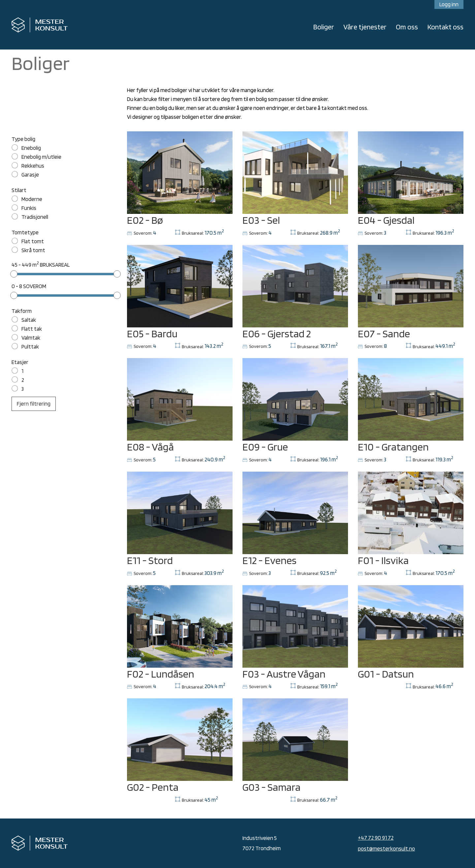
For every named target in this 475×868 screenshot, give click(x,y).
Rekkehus (33, 166)
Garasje (30, 175)
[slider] (14, 274)
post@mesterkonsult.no (386, 849)
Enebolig (31, 148)
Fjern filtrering (34, 404)
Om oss (407, 27)
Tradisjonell (35, 217)
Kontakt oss (445, 27)
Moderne (32, 199)
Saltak (29, 320)
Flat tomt (33, 241)
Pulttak (30, 347)
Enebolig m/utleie (41, 157)
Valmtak (31, 338)
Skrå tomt (33, 250)
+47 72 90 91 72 (376, 838)
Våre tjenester (365, 27)
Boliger (324, 27)
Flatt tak (32, 329)
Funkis (29, 208)
